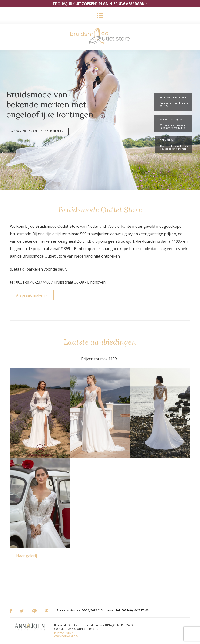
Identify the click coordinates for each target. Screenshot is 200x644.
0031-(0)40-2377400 (135, 610)
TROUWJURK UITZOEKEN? (100, 4)
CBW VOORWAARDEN (66, 636)
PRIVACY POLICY (63, 633)
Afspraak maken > (32, 295)
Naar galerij (26, 556)
